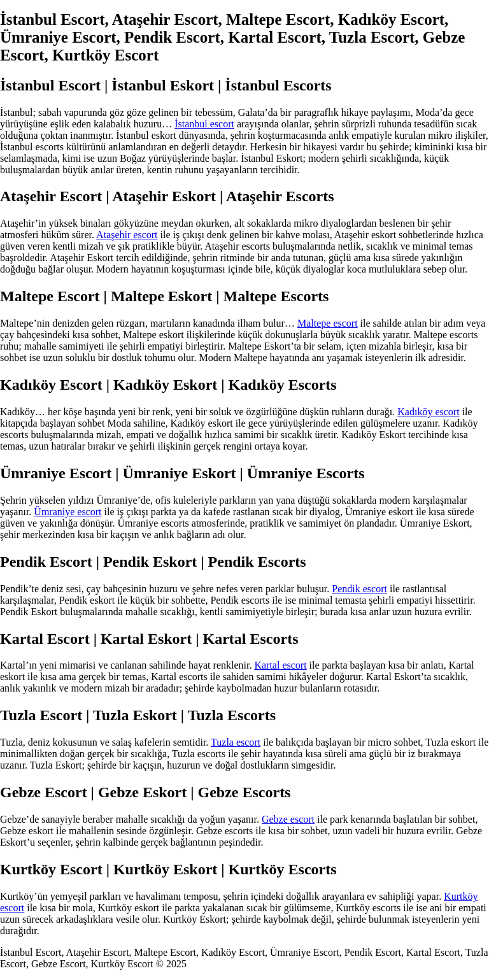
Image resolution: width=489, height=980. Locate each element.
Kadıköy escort (428, 412)
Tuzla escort (236, 742)
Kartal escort (280, 665)
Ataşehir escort (127, 235)
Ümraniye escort (67, 512)
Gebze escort (288, 819)
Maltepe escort (328, 323)
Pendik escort (359, 589)
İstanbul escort (204, 124)
